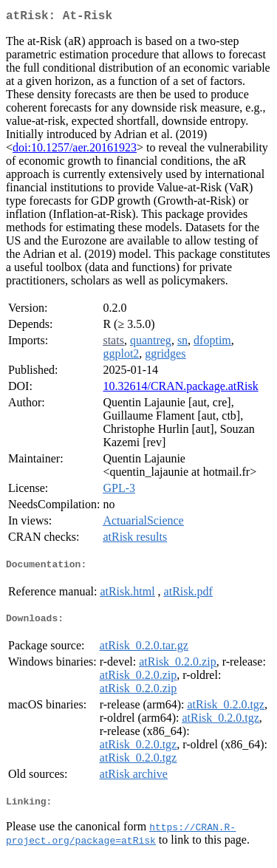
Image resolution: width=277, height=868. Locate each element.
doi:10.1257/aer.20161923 (75, 150)
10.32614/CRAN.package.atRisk (180, 389)
